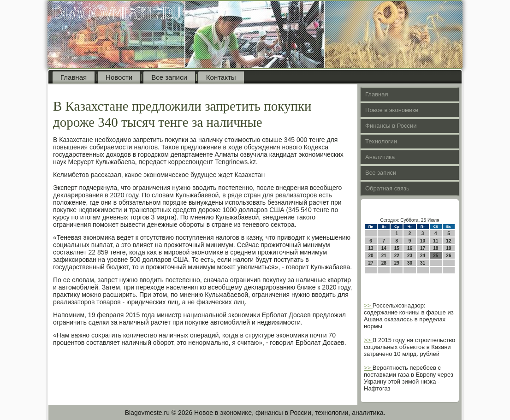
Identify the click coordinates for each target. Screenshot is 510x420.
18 (436, 248)
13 (371, 248)
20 (371, 256)
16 (410, 248)
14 (384, 248)
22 (397, 256)
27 (371, 263)
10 (423, 241)
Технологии (381, 141)
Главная (74, 77)
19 (448, 248)
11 (436, 241)
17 (423, 248)
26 (448, 256)
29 (397, 263)
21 (384, 256)
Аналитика (380, 157)
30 (410, 263)
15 (397, 248)
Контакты (221, 77)
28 (384, 263)
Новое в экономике (392, 110)
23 (410, 256)
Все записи (169, 77)
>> (368, 305)
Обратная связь (387, 188)
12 (448, 241)
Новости (119, 77)
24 (423, 256)
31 (423, 263)
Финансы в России (391, 126)
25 (436, 256)
